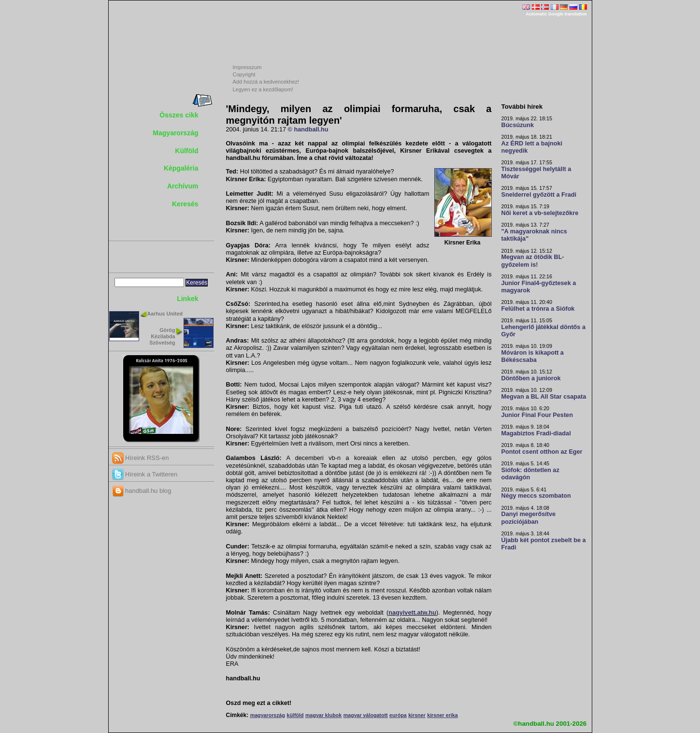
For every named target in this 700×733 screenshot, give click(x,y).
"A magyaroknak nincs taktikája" (534, 235)
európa (398, 715)
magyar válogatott (366, 715)
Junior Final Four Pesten (537, 415)
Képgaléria (181, 168)
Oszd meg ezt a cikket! (259, 703)
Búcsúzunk (518, 125)
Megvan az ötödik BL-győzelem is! (533, 261)
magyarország (268, 715)
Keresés (185, 204)
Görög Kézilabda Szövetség (162, 336)
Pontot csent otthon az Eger (542, 452)
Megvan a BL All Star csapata (544, 397)
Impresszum (247, 67)
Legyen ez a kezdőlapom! (263, 89)
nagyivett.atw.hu (412, 613)
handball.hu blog (142, 491)
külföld (295, 715)
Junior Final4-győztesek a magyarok (539, 287)
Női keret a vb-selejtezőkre (540, 213)
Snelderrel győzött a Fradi (539, 195)
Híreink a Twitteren (145, 474)
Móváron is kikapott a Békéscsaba (533, 356)
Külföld (186, 151)
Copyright (244, 74)
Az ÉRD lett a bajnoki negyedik (532, 147)
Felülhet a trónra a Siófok (538, 309)
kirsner (417, 715)
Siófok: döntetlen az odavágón (530, 474)
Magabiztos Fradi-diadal (536, 433)
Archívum (183, 186)
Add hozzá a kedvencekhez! (266, 82)
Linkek (187, 299)
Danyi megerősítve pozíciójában (529, 518)
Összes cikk (179, 115)
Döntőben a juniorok (531, 378)
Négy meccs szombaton (536, 496)
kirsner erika (442, 715)
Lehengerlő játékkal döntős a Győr (543, 331)
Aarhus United (165, 314)
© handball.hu (308, 129)
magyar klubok (323, 715)
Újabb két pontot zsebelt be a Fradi (544, 544)
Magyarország (175, 133)
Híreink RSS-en (141, 458)
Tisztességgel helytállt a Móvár (536, 173)
